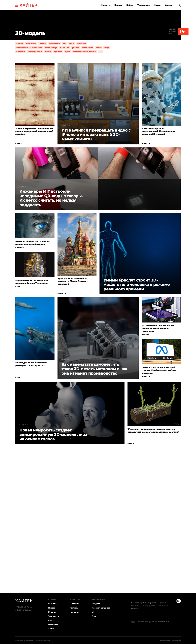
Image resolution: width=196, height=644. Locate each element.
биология (21, 52)
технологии (54, 44)
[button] (16, 5)
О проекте (75, 604)
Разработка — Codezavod (170, 640)
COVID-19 (64, 48)
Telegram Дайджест (101, 608)
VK (93, 612)
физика (75, 48)
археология (87, 48)
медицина (31, 44)
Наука (157, 5)
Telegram (96, 604)
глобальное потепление (84, 52)
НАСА (71, 44)
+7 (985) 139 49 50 (24, 607)
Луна (67, 52)
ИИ (64, 44)
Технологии (144, 5)
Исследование (35, 52)
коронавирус (51, 48)
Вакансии (53, 604)
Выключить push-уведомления (153, 622)
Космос (168, 5)
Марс (107, 48)
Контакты (74, 612)
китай (48, 52)
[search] (179, 5)
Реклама (74, 608)
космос (20, 44)
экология (81, 44)
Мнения (118, 5)
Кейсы (130, 5)
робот (99, 48)
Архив (51, 629)
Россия (42, 44)
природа (58, 52)
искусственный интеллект (29, 48)
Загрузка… (98, 528)
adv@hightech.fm (24, 610)
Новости (105, 5)
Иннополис (54, 624)
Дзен (94, 616)
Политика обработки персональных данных (149, 603)
